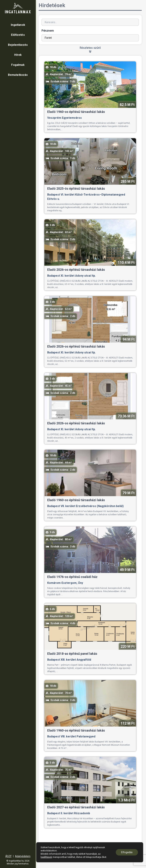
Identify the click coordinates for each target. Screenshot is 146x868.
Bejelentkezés (18, 45)
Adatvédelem (23, 856)
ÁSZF (8, 856)
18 (107, 848)
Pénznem (48, 31)
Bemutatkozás (18, 75)
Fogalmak (18, 65)
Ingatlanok (18, 25)
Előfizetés (18, 35)
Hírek (18, 55)
